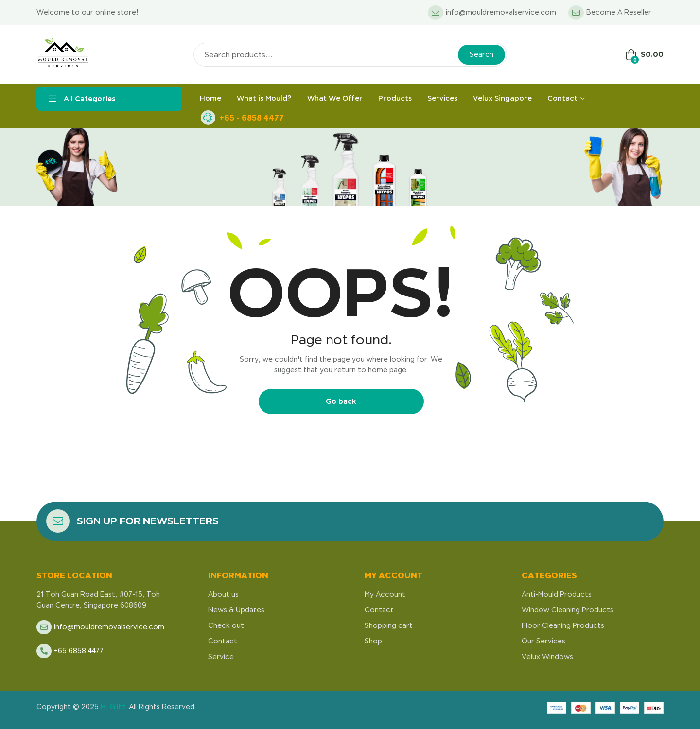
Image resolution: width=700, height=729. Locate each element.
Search (481, 54)
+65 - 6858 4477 (252, 118)
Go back (341, 401)
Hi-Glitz (113, 707)
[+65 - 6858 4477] (208, 118)
